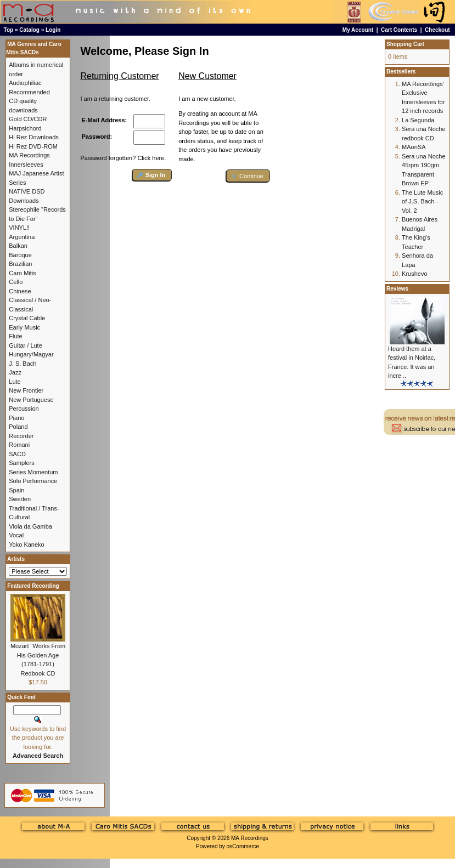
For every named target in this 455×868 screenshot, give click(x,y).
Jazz (15, 372)
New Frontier (26, 390)
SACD (17, 454)
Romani (19, 445)
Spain (16, 490)
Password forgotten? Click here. (123, 158)
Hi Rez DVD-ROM (33, 146)
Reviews (397, 289)
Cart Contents (399, 30)
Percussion (24, 409)
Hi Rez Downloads (33, 137)
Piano (16, 418)
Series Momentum (33, 472)
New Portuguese (31, 400)
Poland (18, 427)
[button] (152, 175)
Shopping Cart (405, 44)
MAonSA (414, 147)
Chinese (20, 291)
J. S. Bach (23, 364)
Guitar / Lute (26, 345)
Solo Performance (33, 481)
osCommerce (243, 846)
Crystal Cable (27, 318)
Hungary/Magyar (31, 354)
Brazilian (20, 264)
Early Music (24, 327)
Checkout (437, 30)
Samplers (21, 463)
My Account (358, 30)
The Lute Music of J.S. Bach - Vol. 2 (422, 202)
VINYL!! (19, 228)
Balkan (18, 246)
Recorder (21, 436)
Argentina (22, 237)
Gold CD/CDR (28, 119)
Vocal (16, 535)
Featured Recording (33, 586)
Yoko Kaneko (26, 544)
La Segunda (418, 120)
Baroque (20, 255)
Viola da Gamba (30, 526)
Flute (15, 336)
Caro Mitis (23, 273)
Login (53, 30)
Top (9, 30)
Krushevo (414, 274)
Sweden (20, 499)
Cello (16, 282)
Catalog (29, 30)
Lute (15, 382)
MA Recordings (250, 838)
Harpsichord (25, 128)
